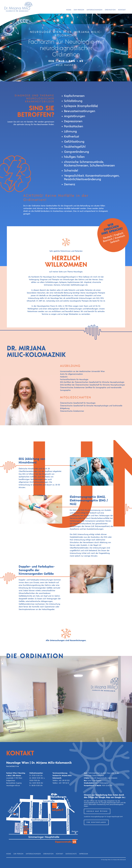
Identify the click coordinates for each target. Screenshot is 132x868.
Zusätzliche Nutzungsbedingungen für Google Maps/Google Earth (103, 817)
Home (69, 10)
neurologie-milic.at (13, 786)
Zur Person (79, 10)
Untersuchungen (95, 10)
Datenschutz (71, 854)
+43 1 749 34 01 (64, 783)
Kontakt (122, 10)
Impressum (84, 854)
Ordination (110, 10)
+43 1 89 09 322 (64, 781)
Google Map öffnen (97, 811)
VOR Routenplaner (96, 822)
